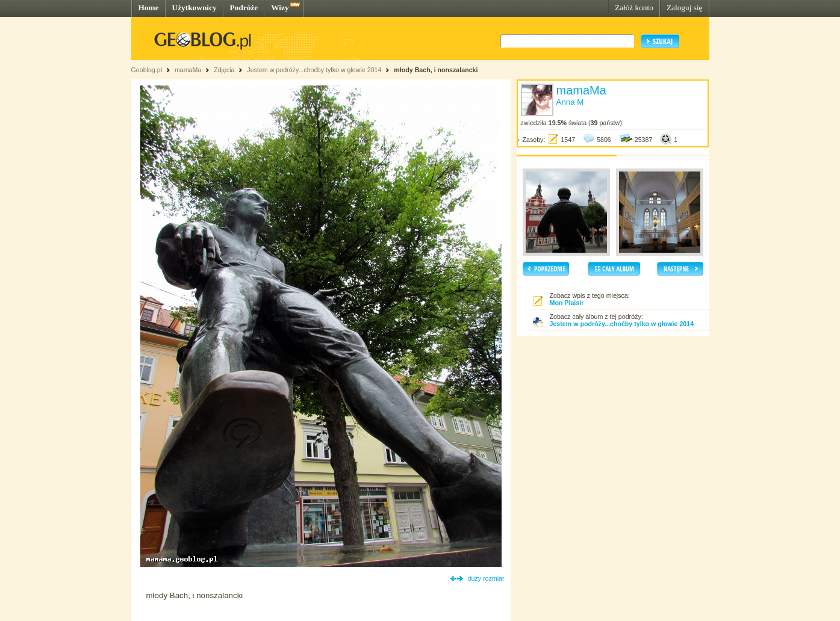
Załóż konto (634, 8)
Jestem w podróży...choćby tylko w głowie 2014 (314, 70)
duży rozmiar (486, 578)
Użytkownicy (194, 8)
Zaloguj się (685, 8)
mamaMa (188, 70)
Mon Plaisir (567, 303)
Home (149, 8)
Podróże (244, 8)
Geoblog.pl (147, 70)
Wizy (280, 8)
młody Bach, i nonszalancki (436, 70)
